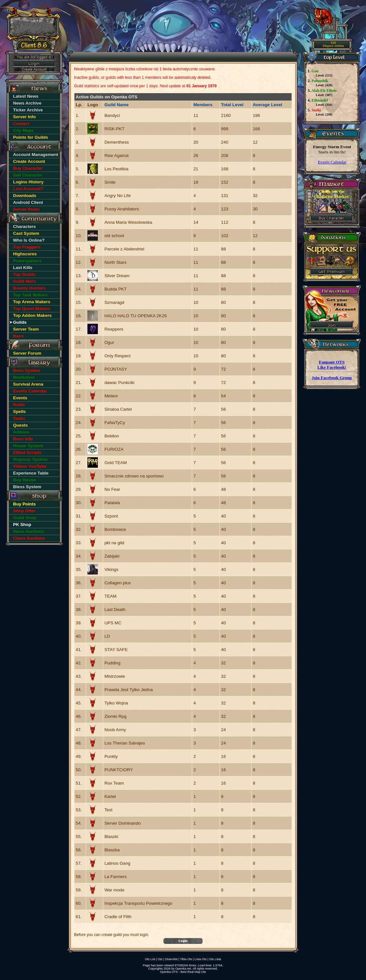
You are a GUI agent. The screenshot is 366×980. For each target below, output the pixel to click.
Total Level (232, 105)
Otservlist (171, 959)
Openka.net (183, 969)
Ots (160, 959)
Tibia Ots (186, 959)
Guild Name (116, 105)
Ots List (150, 959)
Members (203, 105)
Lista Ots (201, 959)
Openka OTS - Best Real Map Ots (183, 972)
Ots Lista (215, 959)
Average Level (267, 105)
